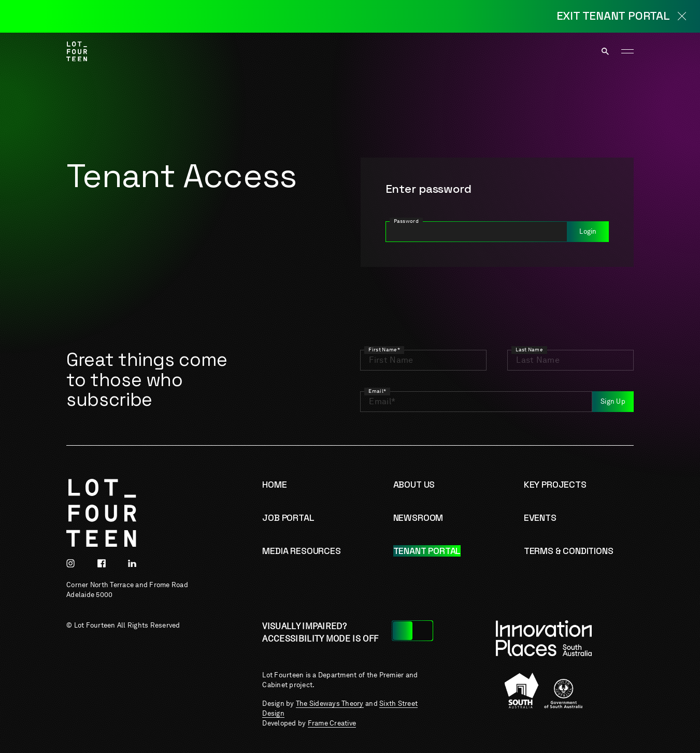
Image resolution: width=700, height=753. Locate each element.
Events (540, 518)
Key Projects (555, 485)
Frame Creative (332, 723)
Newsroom (418, 518)
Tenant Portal (427, 551)
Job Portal (288, 518)
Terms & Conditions (569, 551)
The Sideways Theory (330, 704)
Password (406, 221)
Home (274, 485)
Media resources (301, 551)
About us (414, 485)
